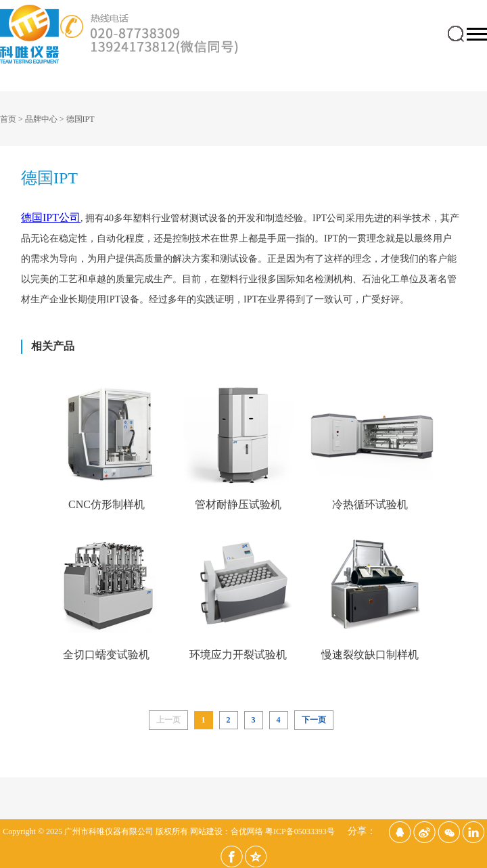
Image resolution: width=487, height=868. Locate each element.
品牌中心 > (46, 119)
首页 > (13, 119)
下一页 (314, 720)
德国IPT (80, 119)
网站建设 (206, 831)
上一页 (168, 720)
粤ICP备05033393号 (300, 831)
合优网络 (247, 831)
